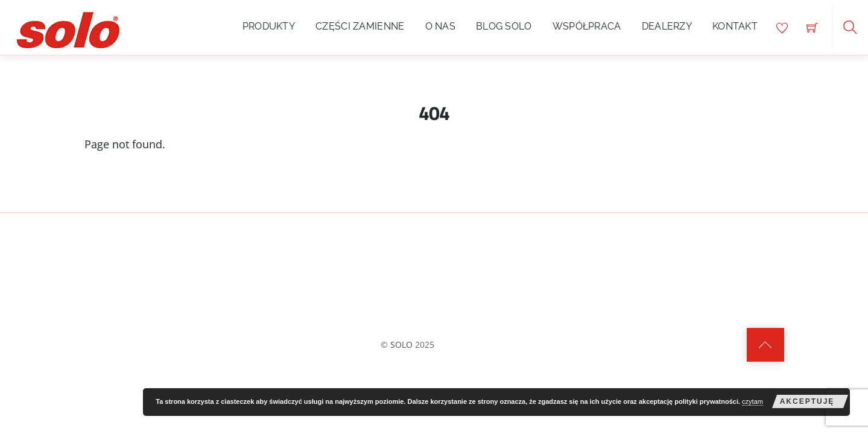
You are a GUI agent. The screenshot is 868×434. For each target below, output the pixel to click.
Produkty (269, 26)
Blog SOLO (504, 26)
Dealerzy (667, 26)
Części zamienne (360, 26)
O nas (441, 26)
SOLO (401, 344)
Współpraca (587, 26)
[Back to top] (765, 345)
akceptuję (807, 401)
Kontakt (735, 26)
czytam (752, 401)
